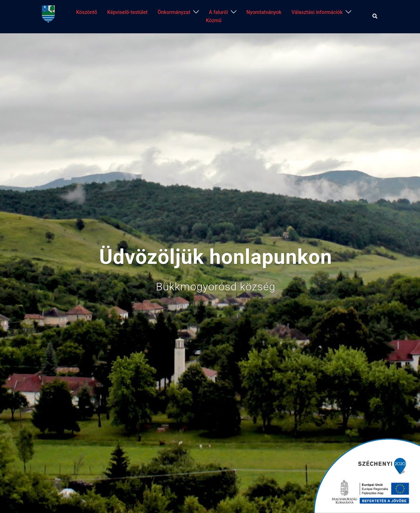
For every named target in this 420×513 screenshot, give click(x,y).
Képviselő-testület (128, 12)
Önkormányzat (174, 12)
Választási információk (317, 12)
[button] (375, 16)
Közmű (214, 20)
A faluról (218, 12)
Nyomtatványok (264, 12)
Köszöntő (87, 12)
